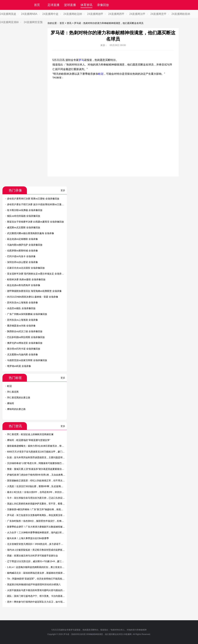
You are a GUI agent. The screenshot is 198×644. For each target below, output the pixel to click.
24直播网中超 (50, 14)
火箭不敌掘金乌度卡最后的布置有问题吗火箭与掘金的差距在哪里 (41, 590)
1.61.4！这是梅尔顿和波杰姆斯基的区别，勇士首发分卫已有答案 (40, 567)
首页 (37, 5)
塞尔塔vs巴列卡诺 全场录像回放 (24, 349)
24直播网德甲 (95, 14)
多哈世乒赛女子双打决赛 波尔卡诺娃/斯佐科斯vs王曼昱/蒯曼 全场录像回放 (45, 204)
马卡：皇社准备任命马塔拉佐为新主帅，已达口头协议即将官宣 (39, 498)
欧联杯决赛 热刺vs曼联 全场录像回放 (26, 279)
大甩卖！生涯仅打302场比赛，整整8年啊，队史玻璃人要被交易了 (41, 486)
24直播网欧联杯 (181, 14)
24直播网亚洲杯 (9, 22)
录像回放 (103, 5)
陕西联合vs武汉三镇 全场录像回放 (25, 331)
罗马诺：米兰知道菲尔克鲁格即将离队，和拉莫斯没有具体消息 (39, 515)
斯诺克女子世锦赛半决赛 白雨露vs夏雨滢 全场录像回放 (35, 222)
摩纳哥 (11, 403)
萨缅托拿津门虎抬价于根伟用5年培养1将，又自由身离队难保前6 (40, 475)
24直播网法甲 (137, 14)
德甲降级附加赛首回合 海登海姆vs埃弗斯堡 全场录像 (34, 291)
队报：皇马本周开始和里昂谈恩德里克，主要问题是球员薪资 (38, 457)
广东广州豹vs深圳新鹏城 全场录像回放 (27, 314)
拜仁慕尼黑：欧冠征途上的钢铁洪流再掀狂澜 (30, 434)
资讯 (69, 23)
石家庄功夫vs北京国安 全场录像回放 (26, 268)
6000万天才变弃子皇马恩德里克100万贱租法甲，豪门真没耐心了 (41, 452)
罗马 (81, 60)
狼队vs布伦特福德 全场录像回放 (24, 216)
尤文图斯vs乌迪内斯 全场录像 (22, 354)
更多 (63, 190)
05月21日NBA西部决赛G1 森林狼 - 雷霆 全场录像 (33, 297)
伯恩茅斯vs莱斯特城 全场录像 (22, 251)
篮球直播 (70, 5)
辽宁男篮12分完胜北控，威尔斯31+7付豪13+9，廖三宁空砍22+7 (40, 561)
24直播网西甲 (116, 14)
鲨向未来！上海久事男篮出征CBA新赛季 (28, 538)
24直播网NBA (29, 14)
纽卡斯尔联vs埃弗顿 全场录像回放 (25, 210)
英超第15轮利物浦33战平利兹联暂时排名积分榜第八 (34, 584)
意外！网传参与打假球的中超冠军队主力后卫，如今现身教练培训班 (42, 602)
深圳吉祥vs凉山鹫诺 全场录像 (22, 262)
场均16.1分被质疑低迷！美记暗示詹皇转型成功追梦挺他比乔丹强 (41, 550)
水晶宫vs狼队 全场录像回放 (21, 308)
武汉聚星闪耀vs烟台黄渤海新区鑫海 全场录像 (31, 233)
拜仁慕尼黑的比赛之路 (19, 398)
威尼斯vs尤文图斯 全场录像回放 (24, 227)
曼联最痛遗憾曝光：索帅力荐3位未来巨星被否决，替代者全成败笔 (41, 446)
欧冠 (101, 74)
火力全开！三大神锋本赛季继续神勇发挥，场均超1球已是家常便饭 (41, 532)
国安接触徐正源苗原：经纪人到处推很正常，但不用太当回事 (38, 481)
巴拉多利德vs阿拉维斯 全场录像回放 (26, 337)
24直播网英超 (8, 14)
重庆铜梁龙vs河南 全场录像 (21, 326)
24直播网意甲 (158, 14)
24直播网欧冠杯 (73, 14)
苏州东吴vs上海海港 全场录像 (22, 303)
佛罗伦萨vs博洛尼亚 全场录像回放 (25, 343)
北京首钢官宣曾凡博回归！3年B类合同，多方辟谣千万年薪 (37, 544)
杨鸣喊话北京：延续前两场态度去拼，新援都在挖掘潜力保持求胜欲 (42, 573)
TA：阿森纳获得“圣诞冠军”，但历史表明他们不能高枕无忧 (37, 579)
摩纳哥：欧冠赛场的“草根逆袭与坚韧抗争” (29, 440)
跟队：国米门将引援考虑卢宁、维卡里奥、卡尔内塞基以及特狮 (39, 596)
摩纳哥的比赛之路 (16, 409)
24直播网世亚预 (33, 22)
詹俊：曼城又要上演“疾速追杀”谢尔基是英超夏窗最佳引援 (37, 469)
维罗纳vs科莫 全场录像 (19, 366)
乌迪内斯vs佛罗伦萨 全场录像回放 (25, 245)
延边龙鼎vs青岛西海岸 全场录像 (24, 285)
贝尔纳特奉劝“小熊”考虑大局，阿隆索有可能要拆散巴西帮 (37, 463)
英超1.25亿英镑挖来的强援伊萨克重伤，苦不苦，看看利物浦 (38, 504)
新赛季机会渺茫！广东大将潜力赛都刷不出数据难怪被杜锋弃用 (39, 527)
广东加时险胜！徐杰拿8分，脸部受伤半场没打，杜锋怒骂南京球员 (41, 521)
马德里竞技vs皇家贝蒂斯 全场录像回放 (27, 360)
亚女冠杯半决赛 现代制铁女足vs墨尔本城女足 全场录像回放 (38, 274)
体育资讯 (86, 5)
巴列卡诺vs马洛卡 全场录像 (21, 256)
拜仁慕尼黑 (13, 392)
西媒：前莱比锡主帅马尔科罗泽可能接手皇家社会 (33, 556)
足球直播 (53, 5)
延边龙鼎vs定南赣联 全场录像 (22, 239)
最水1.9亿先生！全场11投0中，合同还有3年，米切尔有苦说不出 (40, 492)
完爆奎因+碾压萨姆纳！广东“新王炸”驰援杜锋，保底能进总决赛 (40, 509)
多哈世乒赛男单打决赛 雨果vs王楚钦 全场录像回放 (33, 199)
